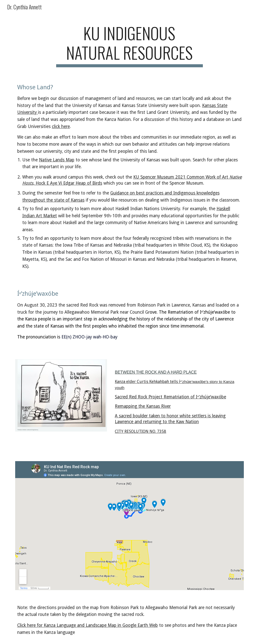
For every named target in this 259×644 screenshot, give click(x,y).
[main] (129, 45)
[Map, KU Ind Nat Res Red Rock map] (130, 526)
